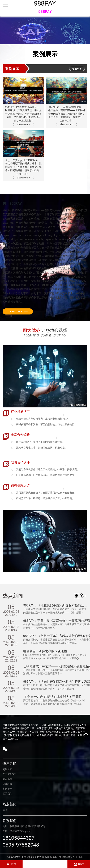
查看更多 (77, 69)
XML (80, 857)
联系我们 (7, 794)
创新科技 (7, 784)
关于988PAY (9, 774)
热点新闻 (7, 779)
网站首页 (7, 769)
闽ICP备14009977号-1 (65, 857)
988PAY (45, 3)
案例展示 (7, 789)
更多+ (81, 596)
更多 (5, 810)
